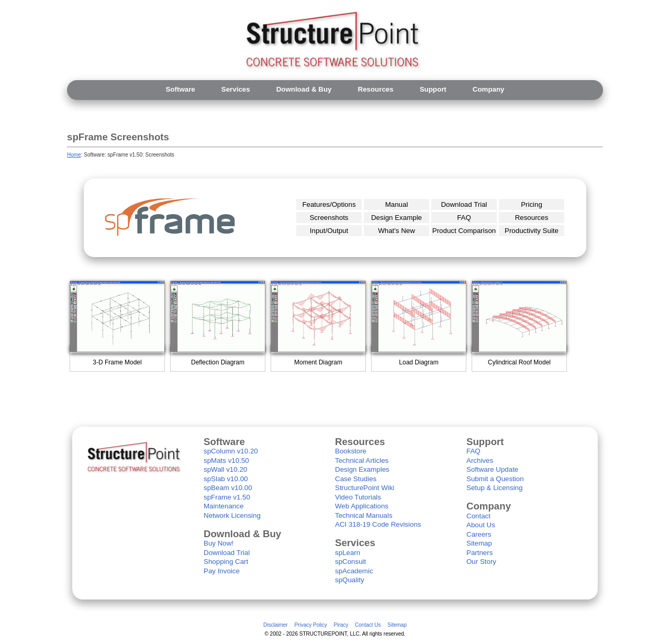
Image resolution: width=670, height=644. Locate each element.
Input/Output (329, 231)
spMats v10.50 (226, 460)
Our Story (481, 562)
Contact (478, 516)
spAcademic (354, 571)
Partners (479, 553)
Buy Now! (219, 543)
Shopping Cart (226, 562)
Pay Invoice (222, 571)
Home (74, 155)
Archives (480, 460)
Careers (479, 534)
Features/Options (329, 204)
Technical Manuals (364, 515)
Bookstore (351, 451)
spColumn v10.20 (231, 451)
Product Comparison (464, 231)
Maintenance (224, 506)
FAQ (464, 218)
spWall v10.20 (225, 469)
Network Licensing (232, 515)
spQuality (350, 580)
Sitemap (479, 543)
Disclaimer (276, 625)
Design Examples (362, 469)
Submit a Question (495, 479)
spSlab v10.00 (226, 479)
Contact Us (368, 625)
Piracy (341, 625)
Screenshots (329, 218)
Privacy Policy (310, 625)
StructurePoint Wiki (365, 488)
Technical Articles (362, 460)
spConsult (350, 562)
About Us (481, 525)
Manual (397, 204)
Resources (532, 218)
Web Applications (362, 506)
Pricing (532, 204)
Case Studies (356, 479)
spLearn (348, 553)
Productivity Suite (532, 231)
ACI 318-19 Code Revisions (378, 524)
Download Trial (464, 204)
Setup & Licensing (494, 488)
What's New (397, 231)
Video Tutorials (358, 497)
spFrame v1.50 (227, 497)
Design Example (397, 218)
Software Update (492, 469)
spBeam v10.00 (228, 488)
